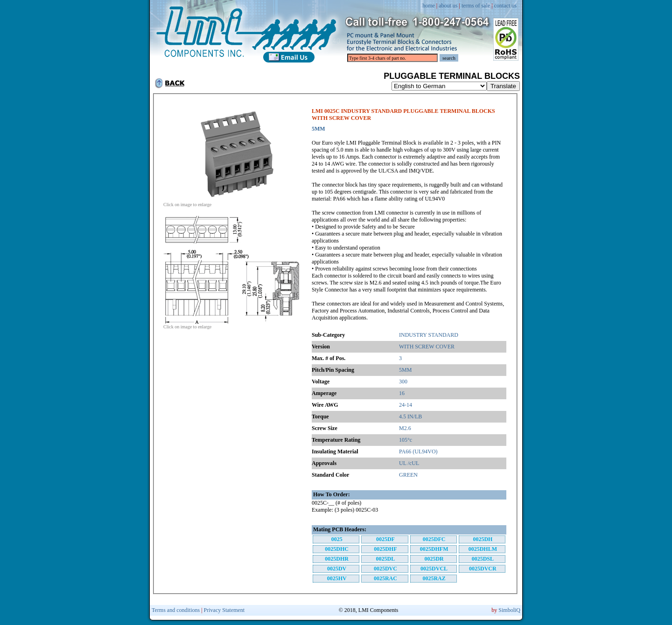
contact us (505, 6)
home (429, 6)
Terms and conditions (176, 610)
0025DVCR (483, 569)
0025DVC (385, 569)
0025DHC (337, 549)
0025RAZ (434, 578)
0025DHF (385, 549)
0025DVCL (434, 569)
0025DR (434, 559)
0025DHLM (483, 549)
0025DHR (337, 559)
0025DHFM (434, 549)
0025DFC (434, 539)
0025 (337, 539)
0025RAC (385, 578)
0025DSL (483, 559)
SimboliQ (509, 610)
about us (448, 6)
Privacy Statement (224, 610)
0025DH (483, 539)
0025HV (337, 578)
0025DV (337, 569)
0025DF (385, 539)
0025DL (386, 559)
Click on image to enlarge (233, 202)
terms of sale (476, 6)
